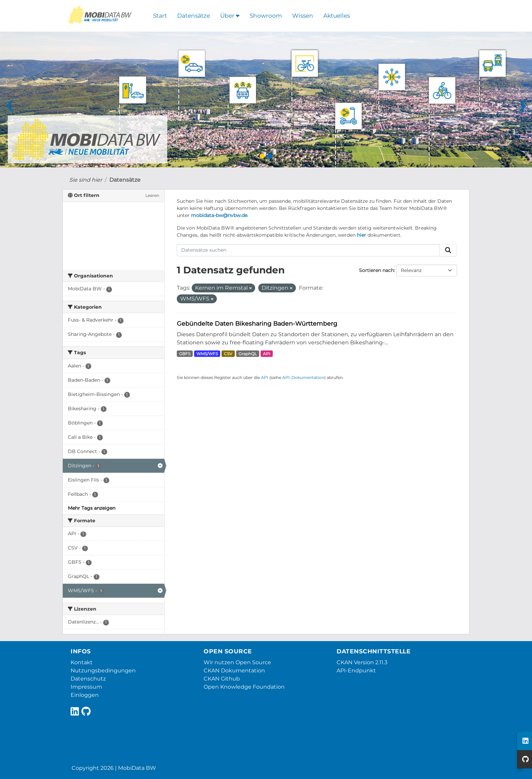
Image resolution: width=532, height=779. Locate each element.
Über (230, 16)
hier (362, 235)
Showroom (266, 16)
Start (160, 16)
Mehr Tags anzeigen (92, 508)
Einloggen (85, 695)
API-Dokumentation (303, 377)
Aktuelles (337, 16)
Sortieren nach (376, 270)
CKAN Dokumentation (234, 671)
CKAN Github (222, 679)
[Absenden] (448, 250)
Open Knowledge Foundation (244, 687)
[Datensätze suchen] (308, 250)
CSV (228, 354)
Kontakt (82, 662)
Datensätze (194, 16)
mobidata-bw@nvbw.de (219, 215)
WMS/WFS (207, 354)
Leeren (152, 195)
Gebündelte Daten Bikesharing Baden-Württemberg (257, 323)
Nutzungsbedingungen (103, 671)
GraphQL (248, 354)
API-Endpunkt (356, 671)
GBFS (185, 354)
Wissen (303, 16)
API (267, 354)
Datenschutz (88, 679)
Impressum (86, 687)
